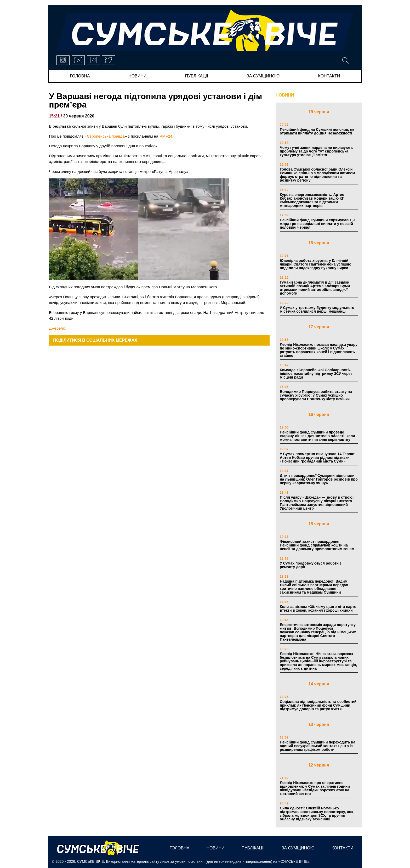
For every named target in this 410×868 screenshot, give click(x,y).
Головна (80, 76)
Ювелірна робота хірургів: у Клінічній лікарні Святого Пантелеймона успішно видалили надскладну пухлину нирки (316, 264)
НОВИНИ (285, 95)
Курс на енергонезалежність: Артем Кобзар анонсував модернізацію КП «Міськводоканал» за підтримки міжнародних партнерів (312, 200)
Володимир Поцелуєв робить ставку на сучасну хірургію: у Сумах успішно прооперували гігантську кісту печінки (316, 395)
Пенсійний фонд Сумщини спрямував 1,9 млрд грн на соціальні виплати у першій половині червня (317, 224)
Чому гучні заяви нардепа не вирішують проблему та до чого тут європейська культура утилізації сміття (316, 151)
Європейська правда (106, 136)
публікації (197, 76)
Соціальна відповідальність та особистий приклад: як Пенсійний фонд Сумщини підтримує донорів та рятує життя (318, 705)
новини (137, 76)
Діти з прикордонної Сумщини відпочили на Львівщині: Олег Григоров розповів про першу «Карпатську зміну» (319, 479)
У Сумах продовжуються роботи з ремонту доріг (311, 565)
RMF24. (166, 136)
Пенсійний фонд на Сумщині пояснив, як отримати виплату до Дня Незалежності (317, 131)
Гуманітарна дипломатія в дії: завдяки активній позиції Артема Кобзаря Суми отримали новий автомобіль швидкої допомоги (315, 288)
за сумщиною (263, 76)
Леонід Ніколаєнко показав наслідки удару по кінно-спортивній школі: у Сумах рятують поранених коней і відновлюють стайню (319, 350)
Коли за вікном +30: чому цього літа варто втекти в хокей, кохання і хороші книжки (318, 608)
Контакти (329, 76)
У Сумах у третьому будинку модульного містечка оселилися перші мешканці (317, 309)
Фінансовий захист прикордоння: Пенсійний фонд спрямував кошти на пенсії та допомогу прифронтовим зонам (317, 545)
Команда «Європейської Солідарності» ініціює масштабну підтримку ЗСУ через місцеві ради (316, 374)
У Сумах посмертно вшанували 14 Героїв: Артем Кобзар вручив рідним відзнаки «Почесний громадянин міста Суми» (318, 458)
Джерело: (58, 328)
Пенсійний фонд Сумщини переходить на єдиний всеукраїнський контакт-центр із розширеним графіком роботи (318, 746)
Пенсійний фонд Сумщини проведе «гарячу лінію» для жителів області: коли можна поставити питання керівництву (317, 436)
